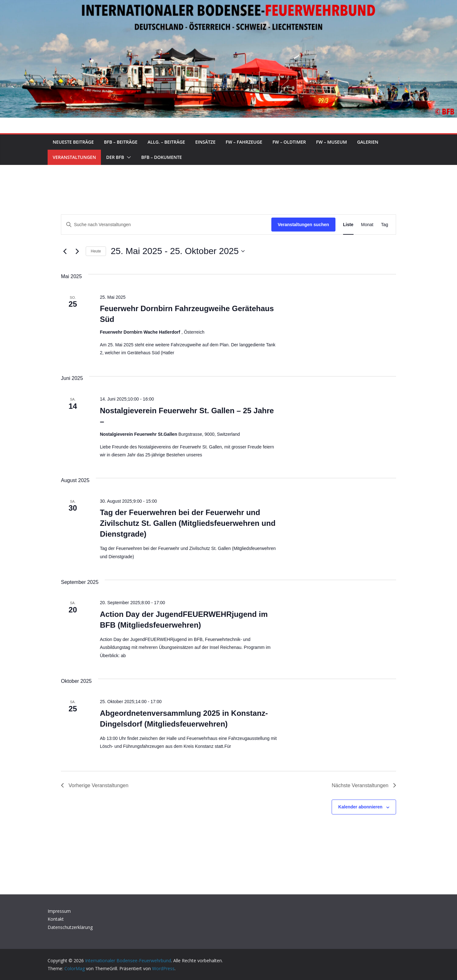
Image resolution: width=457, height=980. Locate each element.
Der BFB (115, 157)
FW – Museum (331, 142)
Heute (96, 251)
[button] (128, 157)
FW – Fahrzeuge (244, 142)
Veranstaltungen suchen (303, 225)
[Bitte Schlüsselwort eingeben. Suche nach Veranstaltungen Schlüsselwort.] (166, 225)
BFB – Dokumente (162, 157)
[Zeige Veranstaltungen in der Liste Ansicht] (348, 225)
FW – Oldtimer (289, 142)
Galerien (368, 142)
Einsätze (205, 142)
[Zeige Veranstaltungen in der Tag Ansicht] (384, 225)
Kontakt (56, 919)
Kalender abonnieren (360, 807)
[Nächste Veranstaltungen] (77, 251)
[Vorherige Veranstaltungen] (65, 251)
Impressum (59, 911)
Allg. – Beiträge (166, 142)
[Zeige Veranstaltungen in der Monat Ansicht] (367, 225)
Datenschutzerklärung (70, 927)
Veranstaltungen (74, 157)
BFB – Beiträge (121, 142)
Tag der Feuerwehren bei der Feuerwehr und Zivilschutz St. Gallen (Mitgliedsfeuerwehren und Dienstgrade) (188, 523)
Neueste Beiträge (73, 142)
